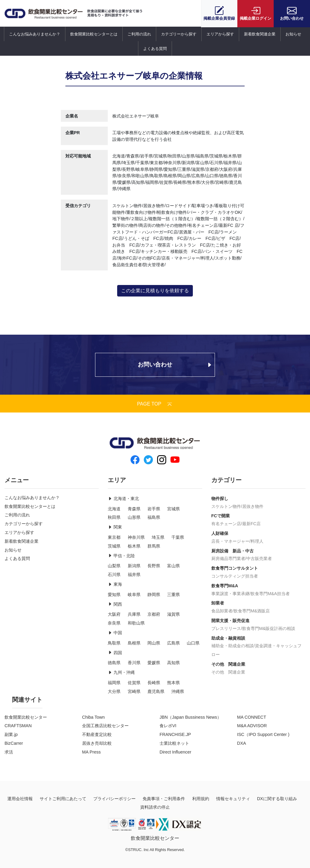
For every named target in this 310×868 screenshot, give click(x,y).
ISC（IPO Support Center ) (263, 734)
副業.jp (11, 734)
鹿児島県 (156, 691)
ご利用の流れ (139, 34)
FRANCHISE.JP (175, 734)
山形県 (134, 517)
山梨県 (114, 566)
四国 (115, 653)
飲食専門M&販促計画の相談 (269, 628)
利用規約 (201, 799)
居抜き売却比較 (97, 743)
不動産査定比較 (97, 734)
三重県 (173, 595)
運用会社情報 (20, 799)
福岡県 (114, 683)
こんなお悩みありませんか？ (35, 34)
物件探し (220, 499)
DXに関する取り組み (277, 799)
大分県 (114, 691)
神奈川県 (136, 537)
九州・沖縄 (121, 672)
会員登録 (219, 13)
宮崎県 (134, 691)
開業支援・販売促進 (230, 621)
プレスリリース (226, 628)
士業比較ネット (174, 743)
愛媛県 (154, 663)
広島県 (173, 643)
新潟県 (134, 566)
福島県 (154, 517)
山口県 (193, 643)
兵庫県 (134, 614)
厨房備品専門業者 (228, 558)
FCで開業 (221, 516)
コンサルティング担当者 (235, 576)
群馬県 (154, 546)
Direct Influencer (175, 752)
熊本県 (173, 683)
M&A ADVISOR (252, 726)
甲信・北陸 (121, 556)
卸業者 (218, 603)
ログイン (256, 13)
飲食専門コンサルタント (235, 568)
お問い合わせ (292, 13)
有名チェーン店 (226, 524)
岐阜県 (134, 595)
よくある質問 (155, 49)
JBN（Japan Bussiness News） (190, 717)
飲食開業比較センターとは (94, 34)
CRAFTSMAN (18, 726)
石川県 (114, 575)
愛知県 (114, 595)
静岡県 (154, 595)
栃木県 (134, 546)
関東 (115, 527)
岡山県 (154, 643)
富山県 (173, 566)
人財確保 (220, 533)
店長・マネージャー (230, 541)
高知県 (173, 663)
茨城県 (114, 546)
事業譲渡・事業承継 (230, 594)
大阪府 (114, 614)
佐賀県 (134, 683)
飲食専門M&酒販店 (252, 611)
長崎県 (154, 683)
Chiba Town (93, 717)
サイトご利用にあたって (63, 799)
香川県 (134, 663)
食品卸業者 (222, 611)
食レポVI (168, 726)
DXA (242, 743)
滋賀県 (173, 614)
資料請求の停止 (155, 807)
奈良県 (114, 623)
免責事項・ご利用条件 (164, 799)
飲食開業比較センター (26, 717)
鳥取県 (114, 643)
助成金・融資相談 (228, 638)
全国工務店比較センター (105, 726)
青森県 (134, 509)
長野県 (154, 566)
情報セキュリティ (233, 799)
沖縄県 (178, 691)
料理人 (257, 541)
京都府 (154, 614)
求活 (9, 752)
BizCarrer (14, 743)
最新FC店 (251, 524)
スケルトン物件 (226, 506)
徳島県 (114, 663)
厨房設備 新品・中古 (232, 551)
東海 (115, 584)
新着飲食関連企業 (260, 34)
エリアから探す (220, 34)
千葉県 (178, 537)
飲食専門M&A (225, 586)
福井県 (134, 575)
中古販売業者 (259, 558)
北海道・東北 (123, 499)
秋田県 (114, 517)
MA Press (91, 752)
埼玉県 (158, 537)
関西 (115, 604)
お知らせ (293, 34)
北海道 (114, 509)
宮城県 (173, 509)
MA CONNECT (252, 717)
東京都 (114, 537)
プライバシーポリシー (114, 799)
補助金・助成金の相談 (232, 646)
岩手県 (154, 509)
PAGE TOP (155, 404)
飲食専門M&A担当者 (270, 594)
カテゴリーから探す (179, 34)
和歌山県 (136, 623)
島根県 (134, 643)
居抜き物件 (253, 506)
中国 (115, 633)
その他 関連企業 (228, 664)
